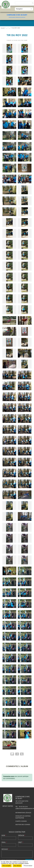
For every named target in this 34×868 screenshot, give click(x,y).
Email (4, 842)
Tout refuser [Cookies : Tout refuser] (17, 866)
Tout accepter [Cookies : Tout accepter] (7, 866)
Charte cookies (21, 821)
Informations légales (23, 813)
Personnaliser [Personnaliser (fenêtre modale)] (28, 866)
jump (26, 40)
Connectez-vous (9, 776)
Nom (4, 835)
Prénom (22, 835)
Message (5, 849)
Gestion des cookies (23, 825)
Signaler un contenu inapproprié (23, 817)
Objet (21, 842)
